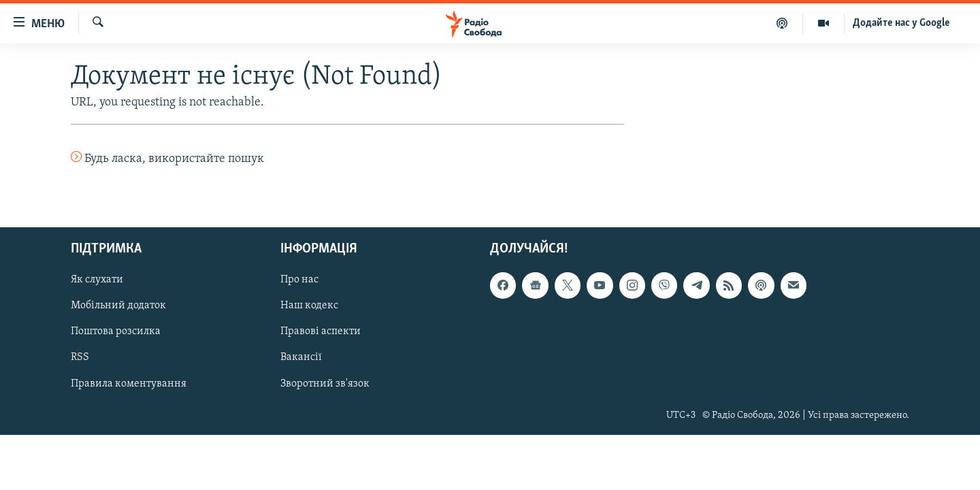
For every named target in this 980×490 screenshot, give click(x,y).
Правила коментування (129, 383)
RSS (80, 357)
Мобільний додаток (118, 306)
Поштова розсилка (116, 331)
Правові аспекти (321, 331)
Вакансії (301, 357)
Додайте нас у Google (901, 23)
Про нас (299, 280)
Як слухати (97, 280)
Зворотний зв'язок (325, 383)
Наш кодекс (309, 306)
